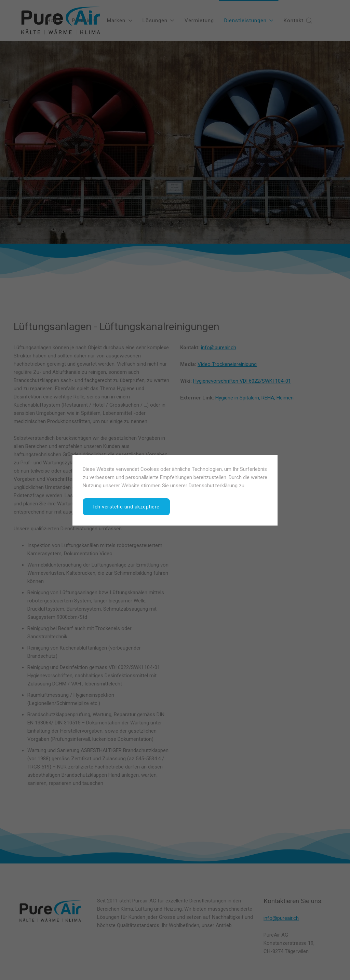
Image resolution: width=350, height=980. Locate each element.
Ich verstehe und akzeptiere (126, 507)
